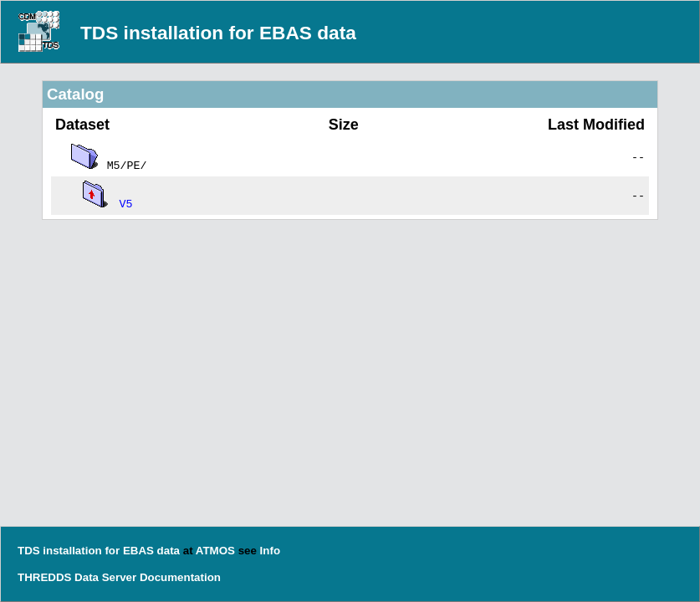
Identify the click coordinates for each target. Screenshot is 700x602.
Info (270, 551)
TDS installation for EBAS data (218, 33)
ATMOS (215, 551)
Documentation (180, 577)
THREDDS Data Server (77, 577)
